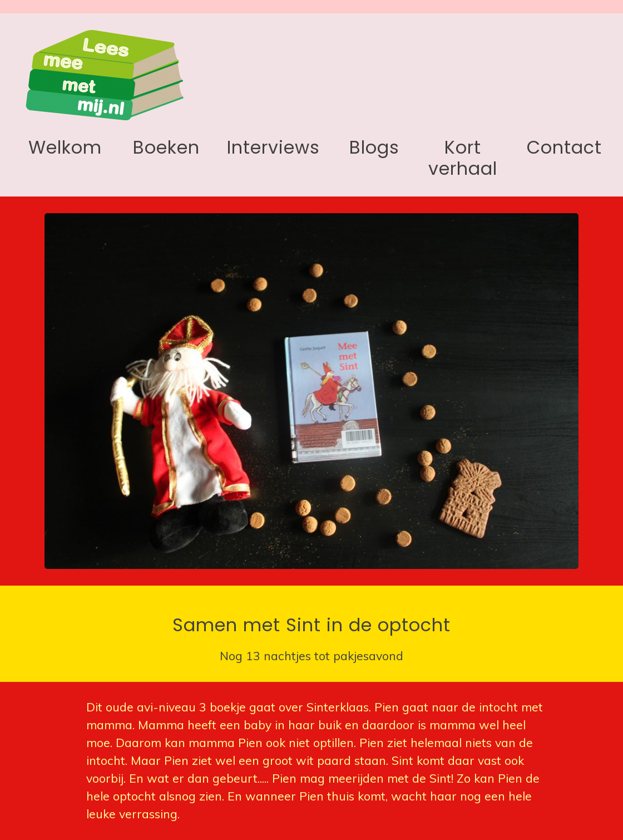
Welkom (65, 147)
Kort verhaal (463, 158)
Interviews (273, 147)
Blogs (374, 147)
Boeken (166, 147)
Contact (564, 147)
